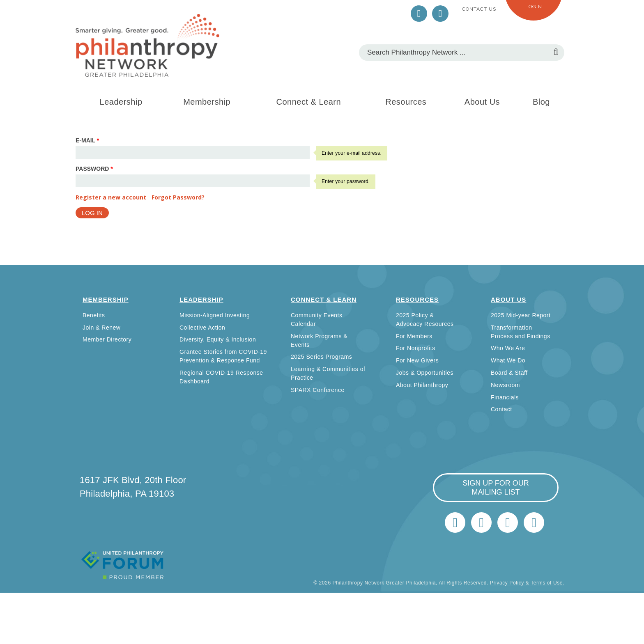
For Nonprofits (416, 348)
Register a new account (111, 197)
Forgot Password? (178, 197)
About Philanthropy (422, 385)
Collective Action (202, 328)
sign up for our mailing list (496, 488)
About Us (482, 102)
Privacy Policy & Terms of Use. (527, 583)
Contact (501, 409)
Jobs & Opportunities (425, 373)
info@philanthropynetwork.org (508, 523)
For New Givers (417, 360)
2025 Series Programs (321, 357)
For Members (414, 336)
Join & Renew (101, 328)
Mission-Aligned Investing (215, 315)
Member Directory (107, 339)
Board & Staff (509, 373)
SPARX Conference (318, 390)
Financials (505, 397)
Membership (207, 102)
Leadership (121, 102)
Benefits (94, 315)
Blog (541, 102)
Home (534, 523)
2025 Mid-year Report (521, 315)
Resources (406, 102)
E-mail (87, 140)
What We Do (508, 360)
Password (94, 169)
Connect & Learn (309, 102)
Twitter (419, 14)
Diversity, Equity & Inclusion (218, 339)
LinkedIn (440, 14)
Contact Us (479, 9)
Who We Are (508, 348)
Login (534, 7)
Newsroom (505, 385)
